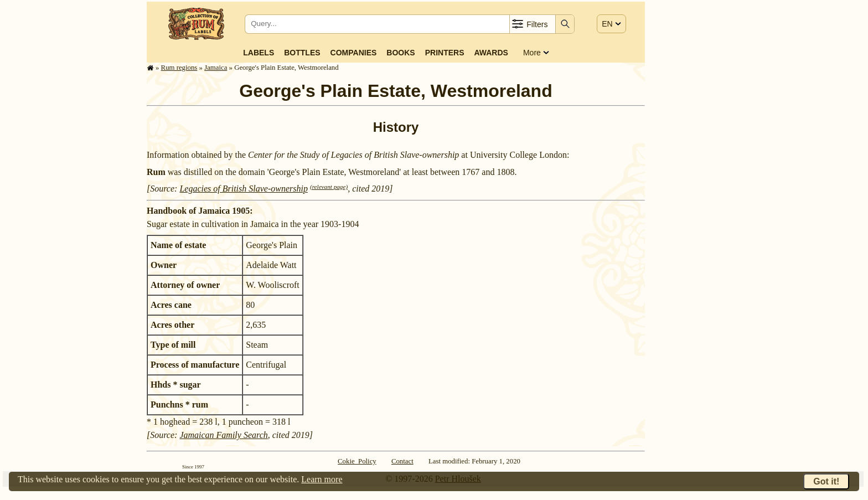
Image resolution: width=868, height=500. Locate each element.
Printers (445, 53)
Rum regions (179, 68)
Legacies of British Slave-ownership (244, 189)
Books (401, 53)
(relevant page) (329, 187)
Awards (491, 53)
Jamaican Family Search (223, 435)
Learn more (322, 479)
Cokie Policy (357, 461)
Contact (402, 461)
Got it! (826, 481)
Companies (354, 53)
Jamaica (216, 68)
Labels (259, 53)
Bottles (302, 53)
